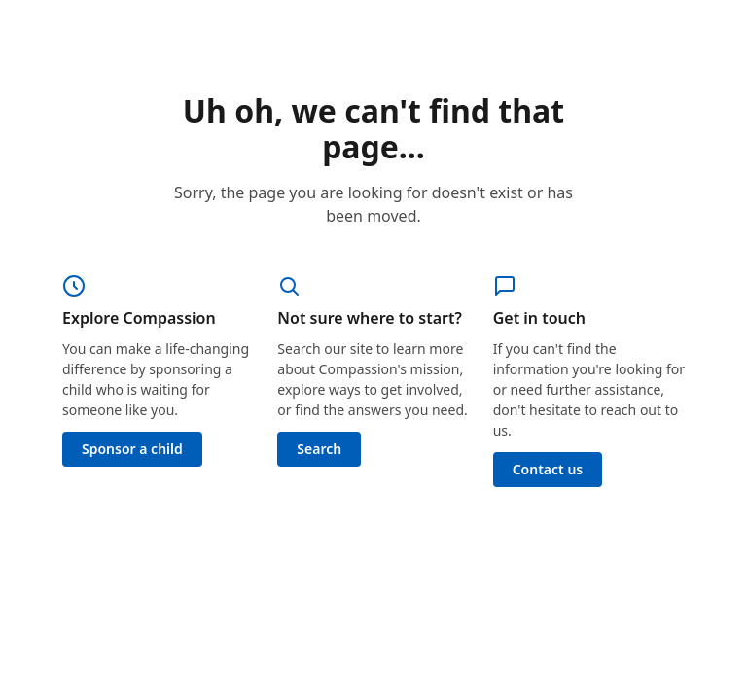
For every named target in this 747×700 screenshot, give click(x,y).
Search (319, 449)
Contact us (548, 469)
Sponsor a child (132, 449)
